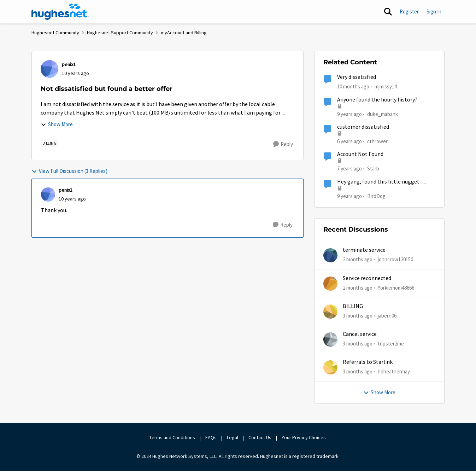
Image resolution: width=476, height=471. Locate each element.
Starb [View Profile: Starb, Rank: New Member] (373, 168)
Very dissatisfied (357, 77)
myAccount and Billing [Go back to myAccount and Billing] (184, 33)
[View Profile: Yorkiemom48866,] (330, 284)
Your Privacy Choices (304, 437)
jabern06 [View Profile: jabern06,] (387, 316)
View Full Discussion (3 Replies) (69, 171)
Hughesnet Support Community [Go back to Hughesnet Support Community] (120, 33)
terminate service (364, 250)
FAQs (211, 437)
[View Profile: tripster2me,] (330, 339)
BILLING (353, 306)
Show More (57, 124)
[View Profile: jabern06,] (330, 312)
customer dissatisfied (363, 127)
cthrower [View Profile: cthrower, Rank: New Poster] (377, 141)
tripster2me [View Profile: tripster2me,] (391, 344)
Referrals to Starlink (368, 362)
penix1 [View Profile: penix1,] (69, 64)
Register (409, 11)
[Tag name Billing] (50, 143)
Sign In (434, 11)
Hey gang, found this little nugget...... (381, 182)
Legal (233, 437)
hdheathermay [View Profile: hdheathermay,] (394, 371)
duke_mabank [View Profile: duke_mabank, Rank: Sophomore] (383, 114)
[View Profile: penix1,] (49, 69)
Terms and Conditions (172, 437)
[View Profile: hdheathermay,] (330, 367)
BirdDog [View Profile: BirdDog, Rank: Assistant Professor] (376, 196)
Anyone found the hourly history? (377, 100)
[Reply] (283, 144)
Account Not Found (360, 154)
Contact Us (260, 437)
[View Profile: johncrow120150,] (330, 255)
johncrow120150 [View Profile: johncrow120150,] (395, 259)
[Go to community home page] (60, 12)
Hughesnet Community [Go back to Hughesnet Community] (55, 33)
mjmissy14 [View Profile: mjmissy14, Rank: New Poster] (386, 86)
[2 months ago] (358, 260)
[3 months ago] (358, 316)
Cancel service (360, 334)
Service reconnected (367, 278)
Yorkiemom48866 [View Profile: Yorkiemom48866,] (396, 287)
